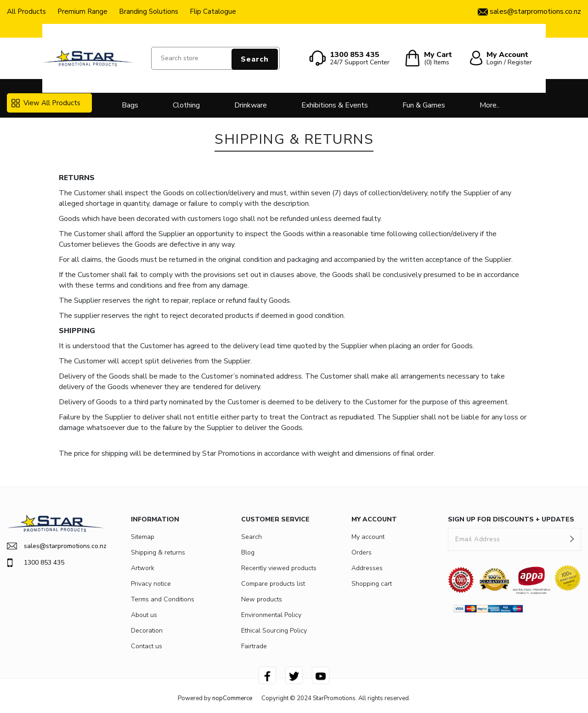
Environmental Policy (271, 615)
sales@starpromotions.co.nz (55, 546)
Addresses (367, 568)
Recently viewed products (279, 568)
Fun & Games (424, 105)
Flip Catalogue (213, 11)
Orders (362, 552)
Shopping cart (372, 584)
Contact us (147, 646)
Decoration (147, 631)
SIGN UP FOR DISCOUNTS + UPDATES (511, 519)
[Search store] (215, 58)
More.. (489, 105)
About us (144, 615)
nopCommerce (232, 698)
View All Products (46, 103)
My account (368, 537)
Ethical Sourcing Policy (274, 631)
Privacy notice (151, 584)
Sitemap (143, 537)
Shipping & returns (158, 552)
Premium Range (82, 11)
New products (262, 599)
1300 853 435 (36, 563)
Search (255, 59)
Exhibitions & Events (335, 105)
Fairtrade (254, 646)
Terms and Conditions (163, 599)
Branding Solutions (149, 11)
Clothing (186, 105)
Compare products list (273, 584)
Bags (130, 105)
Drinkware (251, 105)
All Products (26, 11)
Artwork (143, 568)
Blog (248, 552)
